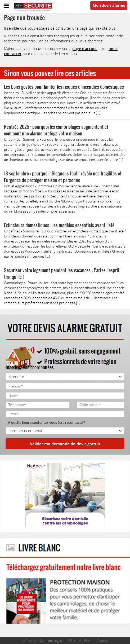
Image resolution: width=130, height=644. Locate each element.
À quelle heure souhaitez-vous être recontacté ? (46, 422)
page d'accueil (85, 49)
